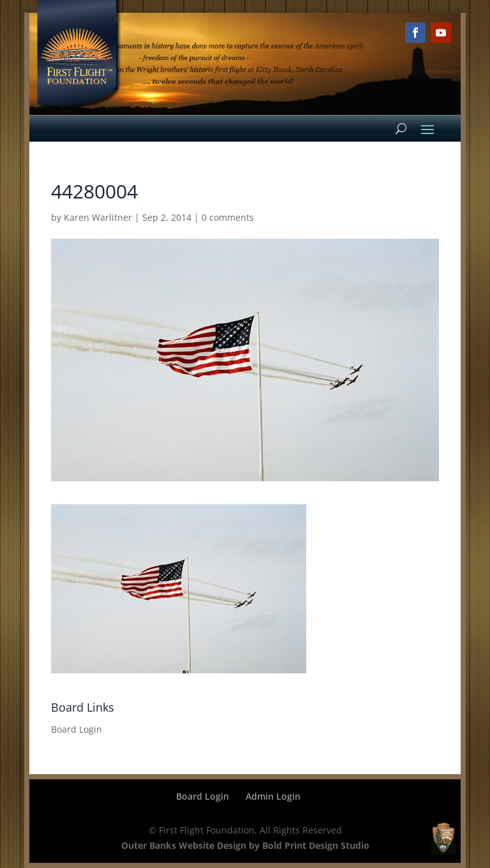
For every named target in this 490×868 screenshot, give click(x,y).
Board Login (77, 729)
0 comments (228, 217)
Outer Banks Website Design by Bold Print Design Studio (245, 845)
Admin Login (273, 796)
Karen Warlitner (98, 217)
